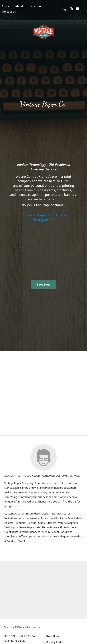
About (19, 6)
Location (35, 6)
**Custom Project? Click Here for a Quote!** (43, 217)
